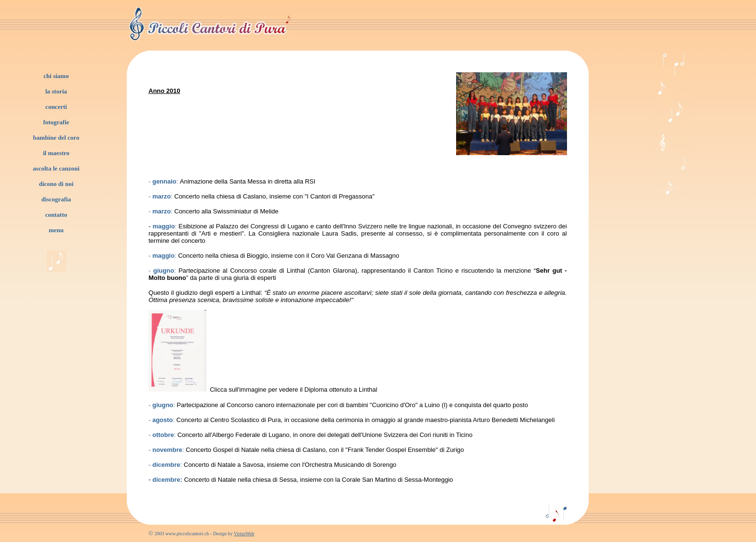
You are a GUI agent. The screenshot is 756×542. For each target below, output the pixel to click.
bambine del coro (56, 138)
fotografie (56, 122)
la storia (56, 91)
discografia (56, 199)
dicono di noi (56, 184)
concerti (56, 107)
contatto (56, 215)
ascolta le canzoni (56, 168)
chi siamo (56, 76)
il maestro (56, 153)
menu (56, 230)
